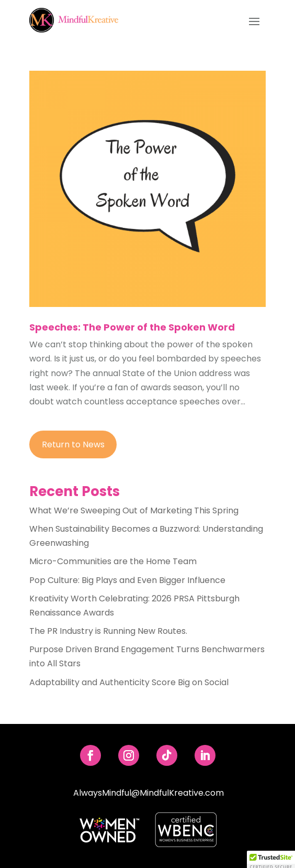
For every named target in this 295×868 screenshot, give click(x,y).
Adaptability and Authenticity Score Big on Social (129, 682)
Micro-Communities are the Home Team (113, 561)
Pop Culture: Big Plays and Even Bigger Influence (127, 580)
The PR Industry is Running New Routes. (108, 631)
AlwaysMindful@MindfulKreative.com (149, 793)
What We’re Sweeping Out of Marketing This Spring (134, 510)
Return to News (73, 444)
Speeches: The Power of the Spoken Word (132, 327)
